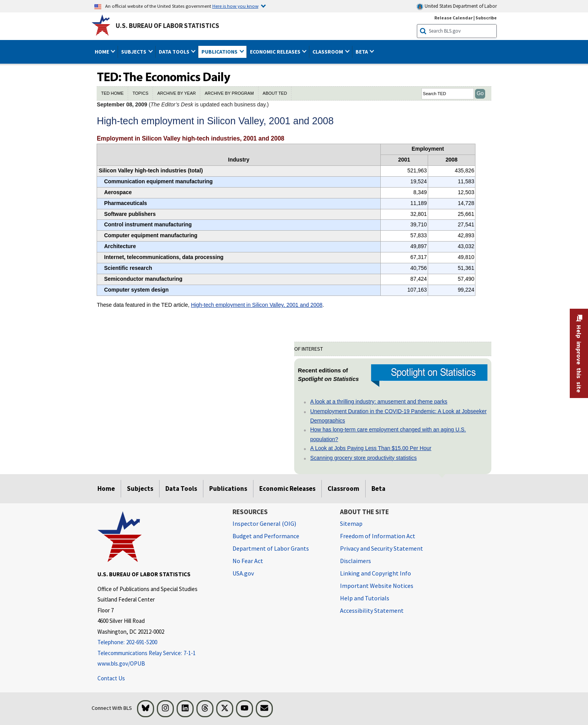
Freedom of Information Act (378, 536)
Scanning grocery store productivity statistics (363, 458)
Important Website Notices (377, 586)
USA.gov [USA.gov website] (243, 573)
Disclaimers (356, 561)
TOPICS (140, 93)
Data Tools (181, 489)
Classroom (343, 489)
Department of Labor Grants (271, 548)
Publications (228, 489)
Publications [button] (220, 52)
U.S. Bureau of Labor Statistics (167, 26)
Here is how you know (235, 6)
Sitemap (351, 523)
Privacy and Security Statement (382, 548)
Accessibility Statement (372, 610)
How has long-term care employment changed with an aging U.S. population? (388, 434)
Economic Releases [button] (276, 52)
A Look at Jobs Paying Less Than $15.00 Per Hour (371, 448)
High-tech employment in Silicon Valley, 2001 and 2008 (257, 305)
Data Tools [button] (175, 52)
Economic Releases (287, 489)
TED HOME (112, 93)
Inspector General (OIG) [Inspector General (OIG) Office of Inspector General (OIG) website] (264, 523)
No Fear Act (248, 561)
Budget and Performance (266, 536)
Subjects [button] (134, 52)
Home (106, 489)
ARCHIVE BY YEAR (176, 93)
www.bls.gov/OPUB (121, 663)
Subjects (140, 489)
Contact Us (111, 678)
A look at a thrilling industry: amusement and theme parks (379, 402)
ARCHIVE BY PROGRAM (229, 93)
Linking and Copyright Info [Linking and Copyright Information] (376, 573)
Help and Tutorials (365, 598)
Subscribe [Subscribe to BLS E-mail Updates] (486, 18)
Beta (378, 489)
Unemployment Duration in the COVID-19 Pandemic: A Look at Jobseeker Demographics (398, 416)
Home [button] (102, 52)
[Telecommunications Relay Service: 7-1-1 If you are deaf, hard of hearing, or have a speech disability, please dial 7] (159, 653)
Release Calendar (454, 18)
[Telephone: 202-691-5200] (159, 642)
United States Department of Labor (457, 6)
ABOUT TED (275, 93)
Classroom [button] (328, 52)
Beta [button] (362, 52)
